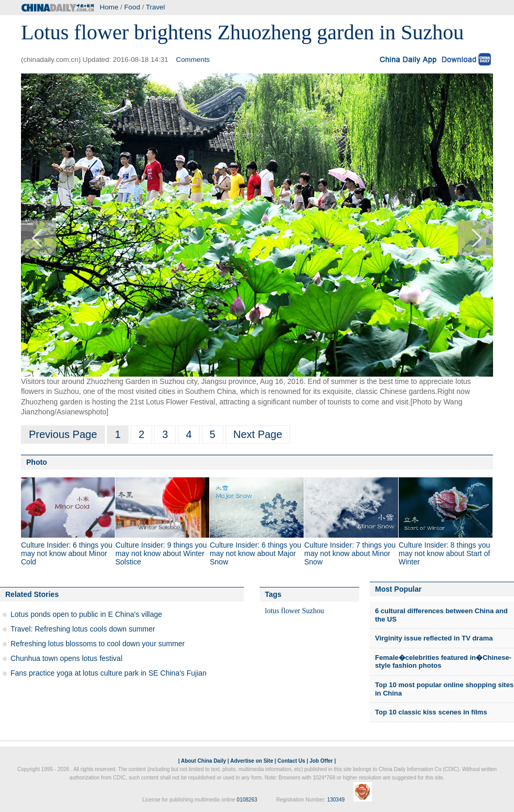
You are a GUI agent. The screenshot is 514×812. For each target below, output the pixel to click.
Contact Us (291, 761)
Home (109, 7)
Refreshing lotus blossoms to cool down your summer (98, 644)
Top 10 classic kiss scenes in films (431, 712)
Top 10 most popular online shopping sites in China (444, 689)
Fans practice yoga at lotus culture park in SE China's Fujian (109, 673)
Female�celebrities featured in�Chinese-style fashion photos (443, 662)
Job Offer (321, 761)
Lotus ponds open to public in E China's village (86, 614)
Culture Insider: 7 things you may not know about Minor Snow (350, 553)
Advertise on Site (252, 761)
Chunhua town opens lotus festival (66, 658)
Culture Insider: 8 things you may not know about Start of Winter (444, 553)
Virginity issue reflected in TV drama (434, 638)
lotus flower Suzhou (295, 611)
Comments (193, 60)
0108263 (247, 800)
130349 (336, 800)
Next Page (258, 434)
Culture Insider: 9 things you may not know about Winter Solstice (161, 553)
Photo (37, 462)
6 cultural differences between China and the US (441, 615)
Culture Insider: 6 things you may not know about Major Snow (255, 553)
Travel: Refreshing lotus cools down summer (83, 629)
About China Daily (204, 761)
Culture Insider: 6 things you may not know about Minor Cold (67, 553)
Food (132, 7)
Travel (156, 7)
